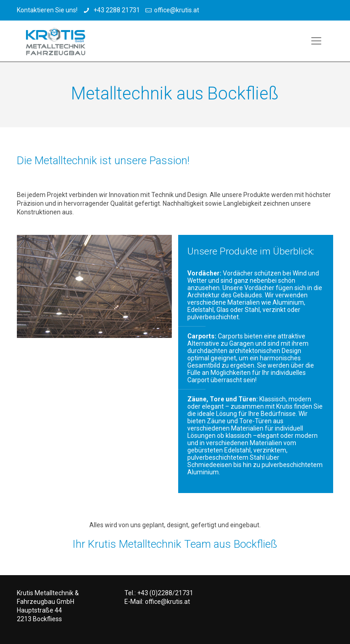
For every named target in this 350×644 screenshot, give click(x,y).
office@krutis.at (177, 10)
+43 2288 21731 (116, 10)
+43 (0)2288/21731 (165, 593)
